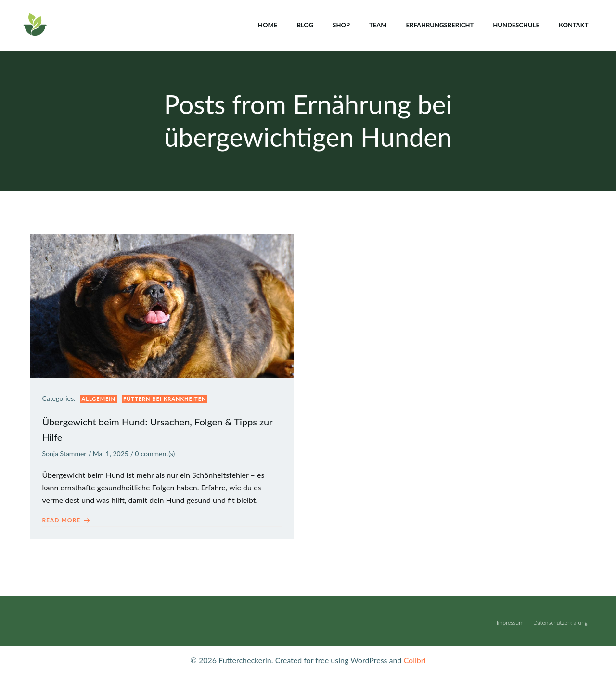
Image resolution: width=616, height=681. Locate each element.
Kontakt (573, 24)
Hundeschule (516, 24)
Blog (304, 24)
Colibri (415, 667)
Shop (341, 24)
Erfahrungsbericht (439, 24)
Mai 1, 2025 (113, 455)
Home (267, 24)
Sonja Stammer (66, 455)
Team (377, 24)
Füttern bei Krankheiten (167, 400)
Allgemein (101, 400)
